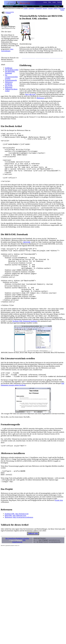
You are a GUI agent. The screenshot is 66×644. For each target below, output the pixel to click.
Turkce (62, 10)
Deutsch (45, 8)
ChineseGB (39, 8)
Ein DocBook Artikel (12, 70)
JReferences (40, 98)
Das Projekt (9, 86)
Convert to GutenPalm (9, 12)
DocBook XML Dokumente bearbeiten (25, 345)
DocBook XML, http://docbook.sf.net (17, 540)
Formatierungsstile (11, 80)
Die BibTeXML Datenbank (10, 72)
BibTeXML (27, 253)
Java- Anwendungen (7, 50)
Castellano (31, 8)
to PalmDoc (8, 13)
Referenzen (9, 87)
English (26, 8)
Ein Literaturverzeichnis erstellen (11, 77)
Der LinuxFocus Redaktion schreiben (17, 565)
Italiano (56, 8)
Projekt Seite (59, 527)
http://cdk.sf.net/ (30, 94)
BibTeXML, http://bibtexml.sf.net (15, 542)
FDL (24, 567)
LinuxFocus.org (17, 569)
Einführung (9, 68)
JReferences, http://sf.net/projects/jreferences (19, 544)
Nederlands (62, 8)
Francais (50, 8)
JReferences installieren (9, 83)
